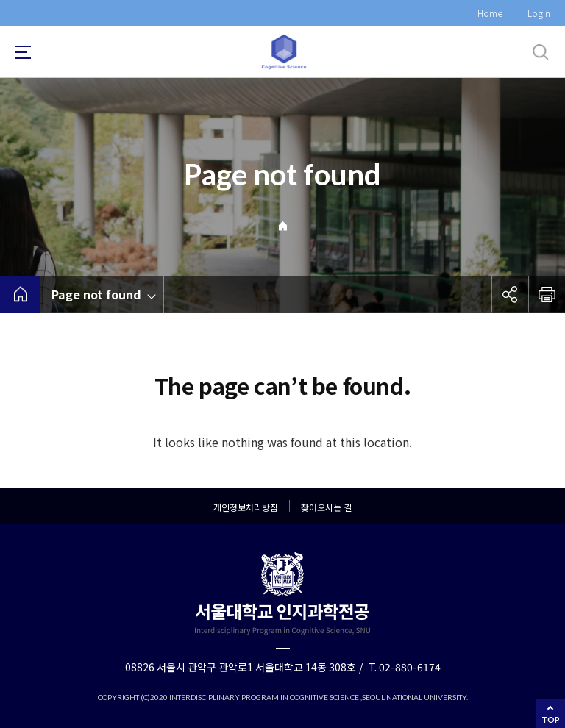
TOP (551, 720)
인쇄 (547, 294)
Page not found (96, 294)
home (20, 294)
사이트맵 (23, 52)
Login (539, 13)
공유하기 (510, 294)
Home (490, 13)
